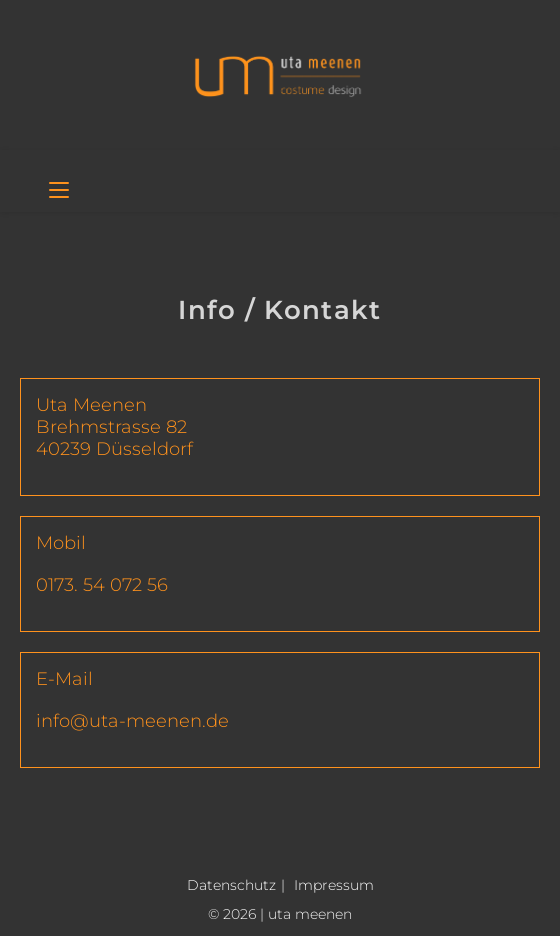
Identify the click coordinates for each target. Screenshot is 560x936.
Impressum (334, 885)
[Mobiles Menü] (59, 192)
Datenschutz (231, 885)
